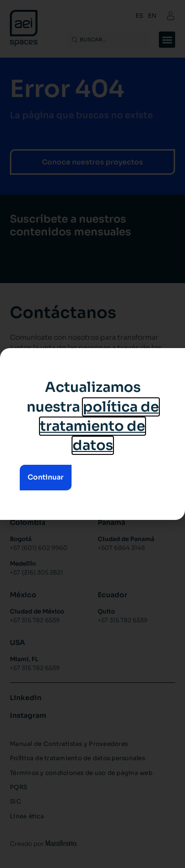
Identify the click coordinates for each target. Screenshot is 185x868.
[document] (92, 434)
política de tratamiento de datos (99, 426)
